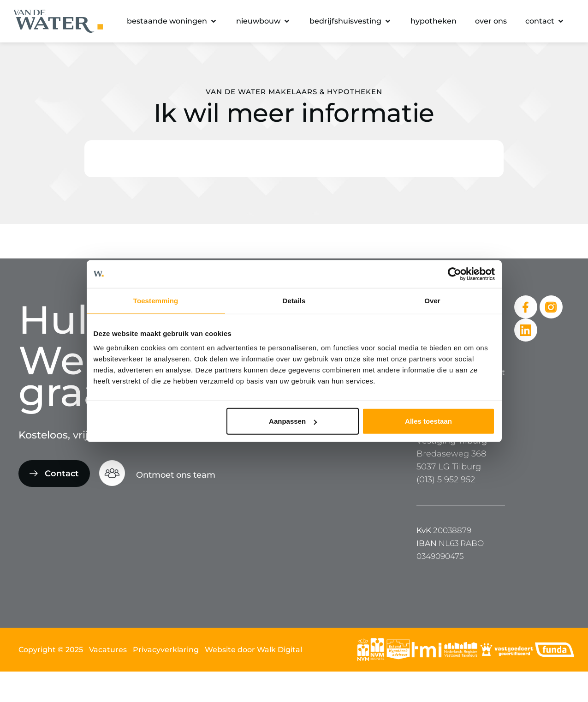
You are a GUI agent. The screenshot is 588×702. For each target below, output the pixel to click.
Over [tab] (432, 300)
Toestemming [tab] (156, 300)
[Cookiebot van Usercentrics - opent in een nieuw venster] (454, 274)
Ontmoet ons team (176, 475)
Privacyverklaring (166, 650)
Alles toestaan (428, 421)
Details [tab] (294, 300)
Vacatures (108, 650)
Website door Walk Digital (253, 650)
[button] (172, 21)
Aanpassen (293, 421)
